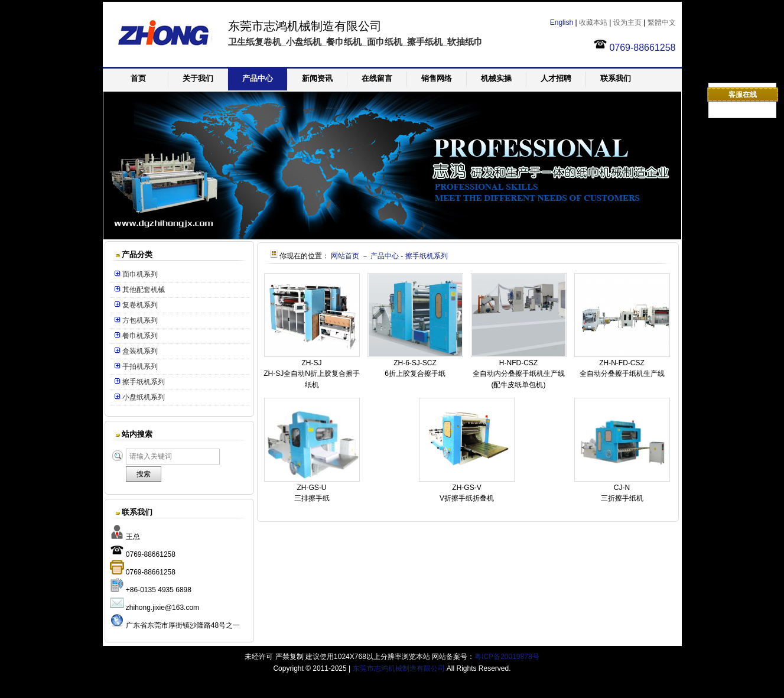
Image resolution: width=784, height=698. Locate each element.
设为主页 (627, 22)
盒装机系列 (140, 351)
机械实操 (496, 78)
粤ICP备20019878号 (507, 657)
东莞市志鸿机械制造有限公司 (399, 668)
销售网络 (437, 78)
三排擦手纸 (312, 498)
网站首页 (345, 256)
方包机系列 (140, 320)
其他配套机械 (144, 290)
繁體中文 (662, 22)
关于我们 (198, 78)
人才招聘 (556, 78)
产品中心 (258, 78)
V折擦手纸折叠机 (467, 498)
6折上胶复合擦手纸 (415, 374)
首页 (138, 78)
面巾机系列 (140, 274)
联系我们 (616, 78)
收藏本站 (593, 22)
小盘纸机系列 (144, 397)
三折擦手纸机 (622, 498)
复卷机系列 (140, 305)
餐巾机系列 (140, 336)
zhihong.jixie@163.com (162, 608)
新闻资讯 (317, 78)
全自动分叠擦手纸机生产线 (622, 374)
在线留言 (377, 78)
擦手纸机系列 (144, 382)
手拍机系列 (140, 366)
